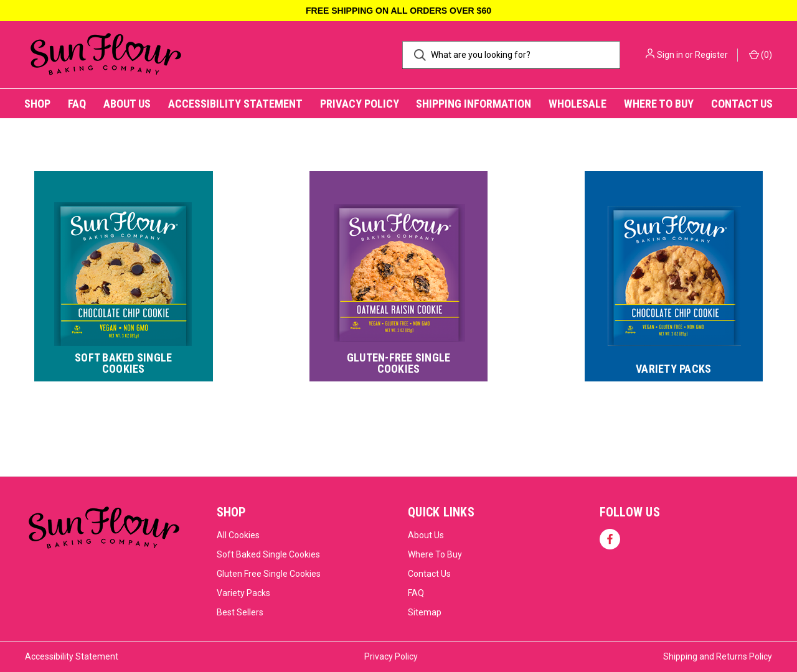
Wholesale (578, 104)
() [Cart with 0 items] (761, 54)
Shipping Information (474, 104)
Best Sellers (240, 612)
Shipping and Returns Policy (718, 656)
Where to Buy (659, 104)
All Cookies (238, 535)
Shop (37, 104)
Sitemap (425, 612)
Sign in (670, 55)
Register (711, 55)
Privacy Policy (360, 104)
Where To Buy (435, 554)
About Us (127, 104)
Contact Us (742, 104)
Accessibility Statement (235, 104)
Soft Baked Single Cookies (268, 554)
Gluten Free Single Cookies (269, 574)
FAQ (77, 104)
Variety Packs (243, 593)
